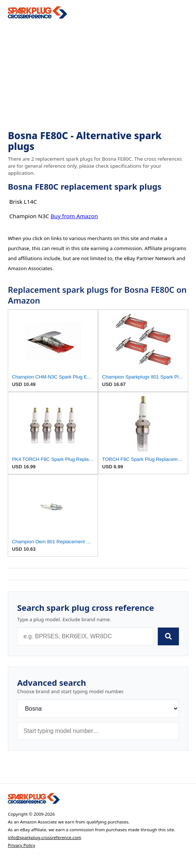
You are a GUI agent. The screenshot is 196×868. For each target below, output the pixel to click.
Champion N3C (29, 216)
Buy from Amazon (74, 216)
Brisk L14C (23, 202)
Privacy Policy (22, 845)
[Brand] (98, 709)
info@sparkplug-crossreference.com (45, 837)
